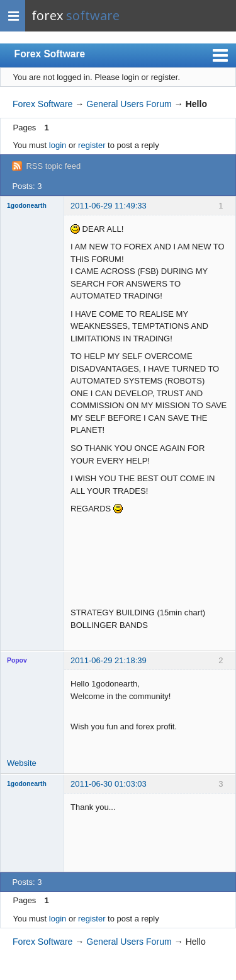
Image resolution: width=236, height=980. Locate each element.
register (92, 145)
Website (22, 763)
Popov (17, 660)
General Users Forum (129, 104)
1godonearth (27, 206)
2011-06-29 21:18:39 (109, 660)
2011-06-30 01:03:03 (109, 784)
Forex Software (50, 54)
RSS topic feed (53, 166)
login (58, 145)
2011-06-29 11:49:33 (109, 206)
